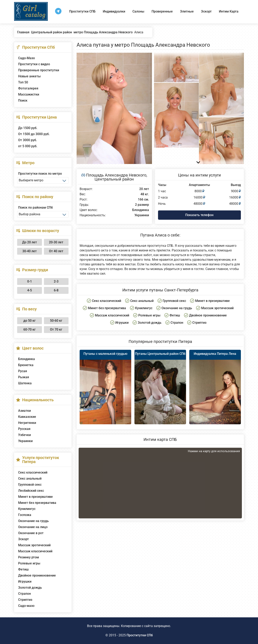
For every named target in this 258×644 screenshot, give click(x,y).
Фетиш (23, 569)
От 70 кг (56, 329)
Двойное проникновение (37, 575)
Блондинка (27, 359)
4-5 (30, 290)
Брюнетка (26, 365)
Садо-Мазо (27, 58)
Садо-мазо (26, 606)
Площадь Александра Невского (116, 175)
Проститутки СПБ (82, 11)
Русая (23, 371)
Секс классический (33, 472)
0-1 (30, 281)
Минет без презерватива (37, 503)
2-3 (56, 281)
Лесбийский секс (31, 491)
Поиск (23, 100)
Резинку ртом (29, 557)
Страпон (24, 594)
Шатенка (25, 383)
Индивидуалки (114, 11)
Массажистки (29, 94)
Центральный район (114, 179)
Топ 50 (23, 82)
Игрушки (25, 581)
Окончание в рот (31, 533)
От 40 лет (56, 251)
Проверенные (162, 11)
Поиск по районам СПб (35, 207)
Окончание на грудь (33, 521)
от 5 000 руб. (28, 146)
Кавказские (27, 417)
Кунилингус (27, 509)
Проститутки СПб (140, 635)
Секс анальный (30, 479)
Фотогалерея (28, 88)
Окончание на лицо (33, 527)
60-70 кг (30, 329)
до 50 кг (30, 321)
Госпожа (25, 515)
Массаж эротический (34, 545)
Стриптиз (25, 600)
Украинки (25, 441)
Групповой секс (30, 485)
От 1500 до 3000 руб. (34, 134)
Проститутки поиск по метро (40, 174)
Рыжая (24, 377)
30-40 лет (30, 251)
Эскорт (206, 11)
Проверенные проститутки (39, 70)
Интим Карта (229, 11)
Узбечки (24, 435)
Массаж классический (35, 551)
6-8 (56, 290)
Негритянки (27, 423)
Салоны (138, 11)
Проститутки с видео (34, 64)
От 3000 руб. (28, 140)
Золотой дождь (30, 588)
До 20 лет (30, 242)
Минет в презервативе (35, 497)
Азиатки (24, 411)
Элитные (187, 11)
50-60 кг (56, 321)
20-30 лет (56, 242)
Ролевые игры (29, 563)
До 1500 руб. (28, 128)
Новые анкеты (29, 76)
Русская (24, 429)
